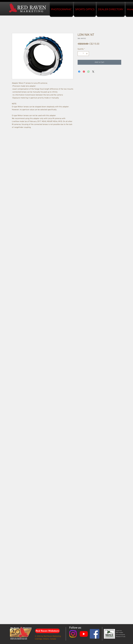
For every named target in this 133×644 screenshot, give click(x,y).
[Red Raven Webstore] (47, 631)
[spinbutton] (83, 54)
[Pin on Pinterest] (84, 72)
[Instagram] (73, 634)
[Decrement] (80, 54)
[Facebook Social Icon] (95, 634)
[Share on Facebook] (79, 72)
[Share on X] (93, 72)
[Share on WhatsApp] (89, 72)
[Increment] (87, 54)
